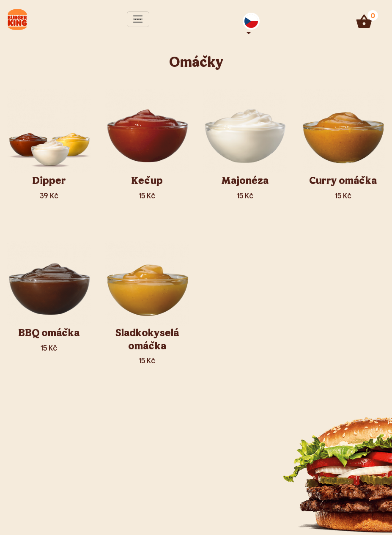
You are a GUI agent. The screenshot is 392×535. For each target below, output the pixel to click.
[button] (251, 21)
